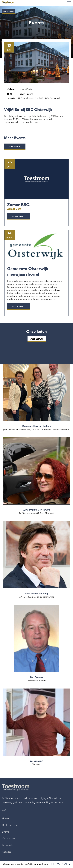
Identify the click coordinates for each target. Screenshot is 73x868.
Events (6, 832)
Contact (6, 852)
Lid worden (8, 845)
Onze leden (8, 838)
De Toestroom (10, 825)
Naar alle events (9, 11)
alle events (15, 147)
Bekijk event (18, 216)
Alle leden (37, 339)
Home (5, 818)
